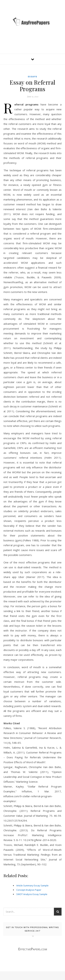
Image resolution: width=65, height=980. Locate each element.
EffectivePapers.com (33, 949)
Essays (33, 77)
